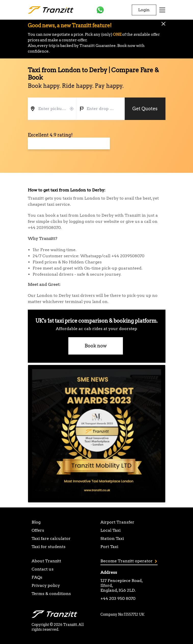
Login (144, 10)
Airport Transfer (117, 522)
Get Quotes (145, 109)
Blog (36, 522)
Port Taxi (109, 547)
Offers (38, 530)
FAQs (37, 577)
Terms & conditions (51, 594)
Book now (96, 346)
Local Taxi (111, 530)
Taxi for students (49, 547)
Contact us (43, 569)
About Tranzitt (46, 561)
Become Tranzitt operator (129, 561)
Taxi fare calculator (51, 538)
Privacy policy (46, 585)
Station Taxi (112, 538)
